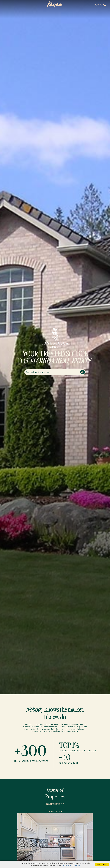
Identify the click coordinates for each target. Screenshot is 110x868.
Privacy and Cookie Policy (72, 865)
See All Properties (55, 804)
